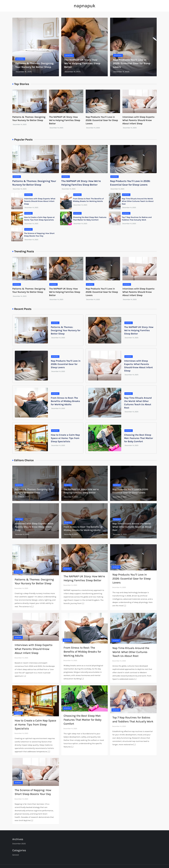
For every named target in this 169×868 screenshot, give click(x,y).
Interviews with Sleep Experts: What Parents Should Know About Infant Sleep (139, 120)
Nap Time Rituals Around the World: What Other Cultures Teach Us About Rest (138, 201)
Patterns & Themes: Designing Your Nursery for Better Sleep (66, 330)
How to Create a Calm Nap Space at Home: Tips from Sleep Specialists (65, 438)
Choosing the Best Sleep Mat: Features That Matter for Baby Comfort (139, 438)
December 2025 (19, 844)
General (20, 59)
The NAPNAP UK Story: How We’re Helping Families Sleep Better (82, 63)
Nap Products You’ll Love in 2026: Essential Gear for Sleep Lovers (132, 63)
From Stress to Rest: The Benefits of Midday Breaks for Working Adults (65, 401)
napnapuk (85, 6)
